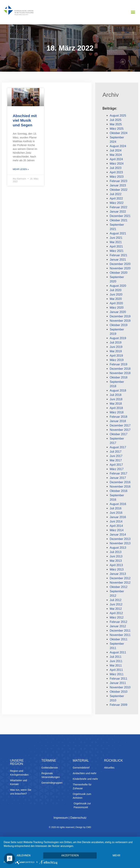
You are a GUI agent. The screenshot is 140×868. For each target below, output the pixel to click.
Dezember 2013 (120, 539)
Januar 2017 (118, 478)
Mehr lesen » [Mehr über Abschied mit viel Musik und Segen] (21, 169)
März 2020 (117, 308)
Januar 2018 (118, 421)
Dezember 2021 (120, 216)
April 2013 (116, 565)
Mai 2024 (116, 155)
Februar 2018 (118, 417)
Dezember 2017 (120, 425)
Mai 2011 (116, 666)
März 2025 (117, 129)
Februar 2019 (118, 364)
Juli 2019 (116, 343)
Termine (49, 761)
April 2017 (116, 465)
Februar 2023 (118, 181)
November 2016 (120, 487)
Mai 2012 (116, 609)
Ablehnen (24, 855)
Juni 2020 (116, 295)
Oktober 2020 (119, 273)
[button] (133, 12)
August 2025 (118, 116)
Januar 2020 (118, 312)
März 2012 (117, 617)
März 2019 (117, 360)
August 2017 (118, 447)
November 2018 (120, 373)
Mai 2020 (116, 299)
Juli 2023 (116, 168)
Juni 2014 (116, 521)
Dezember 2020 (120, 264)
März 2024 (117, 164)
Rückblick (113, 761)
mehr (116, 855)
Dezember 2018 (120, 369)
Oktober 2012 (119, 587)
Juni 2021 (116, 238)
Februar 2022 (118, 207)
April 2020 (116, 303)
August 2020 (118, 286)
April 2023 (116, 172)
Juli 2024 (116, 150)
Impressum (61, 818)
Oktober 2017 (119, 434)
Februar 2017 (118, 473)
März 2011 (117, 674)
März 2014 (117, 530)
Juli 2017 (116, 452)
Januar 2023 (118, 185)
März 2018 (117, 412)
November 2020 (120, 268)
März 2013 (117, 569)
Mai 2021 (116, 242)
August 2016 (118, 504)
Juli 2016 (116, 508)
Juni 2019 (116, 347)
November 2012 (120, 583)
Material (81, 761)
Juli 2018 (116, 395)
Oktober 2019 (119, 325)
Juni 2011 (116, 661)
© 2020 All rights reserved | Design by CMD (70, 827)
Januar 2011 (118, 683)
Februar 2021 (118, 255)
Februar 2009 (118, 705)
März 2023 (117, 177)
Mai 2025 (116, 124)
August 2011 (118, 652)
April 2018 (116, 408)
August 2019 (118, 338)
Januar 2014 (118, 535)
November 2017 (120, 430)
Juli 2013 (116, 552)
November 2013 (120, 543)
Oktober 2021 (119, 220)
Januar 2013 (118, 574)
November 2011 (120, 635)
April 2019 (116, 356)
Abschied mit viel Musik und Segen (25, 120)
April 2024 (116, 159)
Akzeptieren (70, 855)
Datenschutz (78, 818)
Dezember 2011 (120, 631)
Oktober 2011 (119, 639)
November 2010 (120, 687)
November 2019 (120, 321)
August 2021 (118, 233)
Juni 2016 (116, 513)
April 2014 (116, 526)
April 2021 (116, 247)
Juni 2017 (116, 456)
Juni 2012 (116, 604)
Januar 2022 (118, 212)
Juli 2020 (116, 290)
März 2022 (117, 203)
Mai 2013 (116, 561)
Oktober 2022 (119, 190)
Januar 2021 (118, 260)
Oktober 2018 (119, 377)
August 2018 (118, 391)
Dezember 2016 (120, 482)
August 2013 (118, 548)
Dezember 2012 (120, 578)
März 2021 (117, 251)
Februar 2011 (118, 679)
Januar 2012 (118, 626)
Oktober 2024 (119, 133)
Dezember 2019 (120, 316)
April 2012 (116, 613)
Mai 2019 (116, 351)
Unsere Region (17, 762)
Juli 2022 (116, 194)
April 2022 (116, 198)
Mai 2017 (116, 460)
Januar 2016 (118, 517)
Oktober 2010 (119, 692)
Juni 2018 (116, 399)
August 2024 (118, 146)
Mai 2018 (116, 404)
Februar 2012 (118, 622)
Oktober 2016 (119, 491)
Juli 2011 (116, 657)
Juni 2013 (116, 556)
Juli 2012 (116, 600)
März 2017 (117, 469)
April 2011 (116, 670)
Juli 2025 (116, 120)
